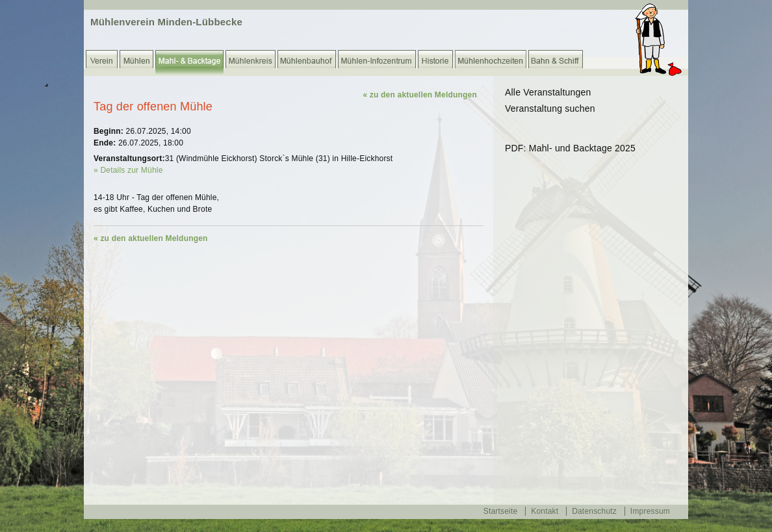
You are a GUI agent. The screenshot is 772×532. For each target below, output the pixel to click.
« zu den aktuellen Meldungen (420, 95)
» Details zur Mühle (128, 170)
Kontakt (545, 511)
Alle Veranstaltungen (548, 92)
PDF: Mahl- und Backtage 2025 (570, 148)
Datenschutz (594, 511)
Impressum (650, 511)
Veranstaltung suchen (550, 108)
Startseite (501, 511)
